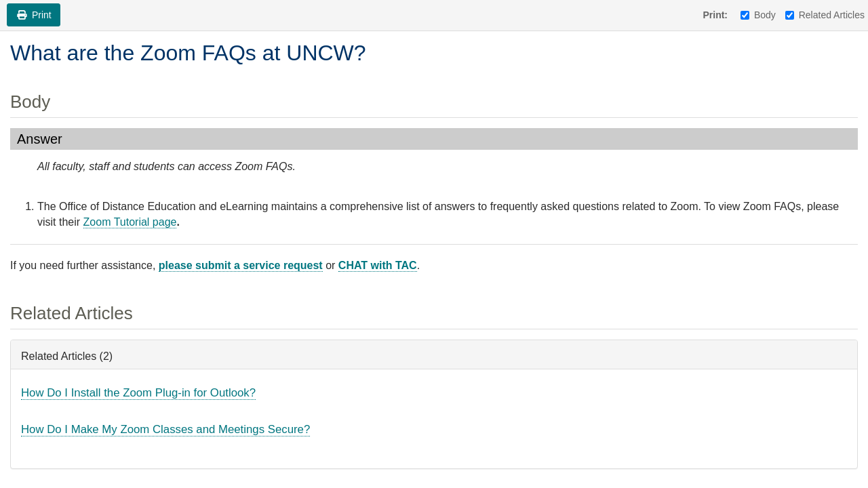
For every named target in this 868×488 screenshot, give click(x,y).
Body (758, 15)
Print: (715, 15)
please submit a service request (241, 265)
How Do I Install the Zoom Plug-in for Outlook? (138, 393)
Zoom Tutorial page (130, 222)
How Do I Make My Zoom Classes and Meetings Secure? (165, 429)
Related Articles (825, 15)
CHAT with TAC (378, 265)
